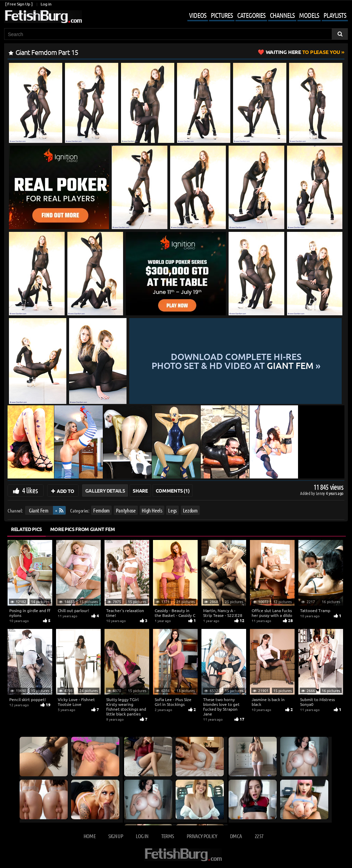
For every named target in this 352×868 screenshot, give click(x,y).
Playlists (335, 15)
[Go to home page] (43, 17)
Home (90, 836)
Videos (198, 15)
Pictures (222, 15)
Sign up (115, 836)
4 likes (30, 490)
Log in (46, 4)
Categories (251, 15)
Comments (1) (173, 491)
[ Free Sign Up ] (19, 4)
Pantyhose (126, 510)
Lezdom (190, 510)
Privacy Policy (202, 836)
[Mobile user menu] (262, 16)
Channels (282, 15)
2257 (259, 836)
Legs (172, 510)
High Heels (152, 510)
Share (140, 491)
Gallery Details (105, 491)
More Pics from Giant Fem (83, 529)
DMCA (236, 836)
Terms (168, 836)
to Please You (303, 52)
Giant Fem (39, 510)
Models (309, 15)
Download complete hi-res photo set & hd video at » (236, 361)
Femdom (101, 510)
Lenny (321, 493)
